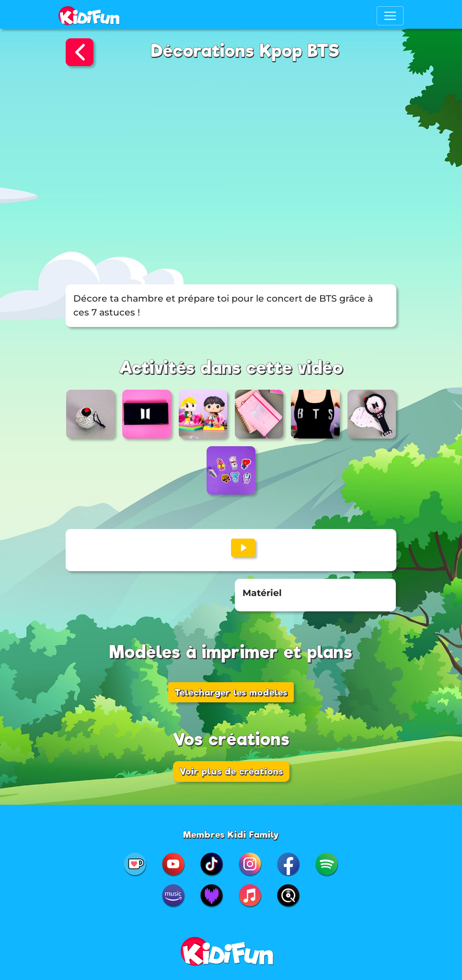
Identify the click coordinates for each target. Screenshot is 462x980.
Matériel (262, 593)
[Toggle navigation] (390, 16)
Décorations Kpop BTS (245, 51)
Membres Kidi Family (231, 834)
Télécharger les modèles (231, 692)
